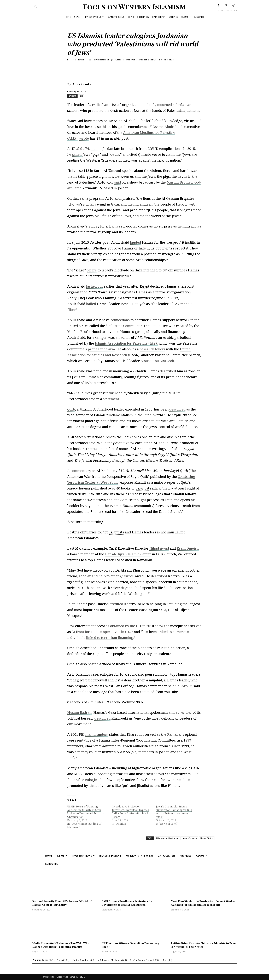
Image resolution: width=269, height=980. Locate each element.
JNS (81, 96)
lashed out (94, 286)
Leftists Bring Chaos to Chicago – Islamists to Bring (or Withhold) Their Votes (204, 945)
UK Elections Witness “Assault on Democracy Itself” (130, 945)
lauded (136, 242)
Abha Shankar (83, 84)
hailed (91, 304)
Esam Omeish (188, 548)
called (77, 154)
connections (120, 320)
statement (111, 399)
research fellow (152, 349)
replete (155, 421)
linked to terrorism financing (110, 638)
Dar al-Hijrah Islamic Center (128, 554)
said (118, 182)
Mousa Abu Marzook (157, 361)
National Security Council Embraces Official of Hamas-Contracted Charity (62, 903)
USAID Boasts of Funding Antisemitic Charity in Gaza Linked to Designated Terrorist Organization (86, 812)
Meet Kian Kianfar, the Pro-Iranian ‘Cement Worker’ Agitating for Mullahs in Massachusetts (204, 903)
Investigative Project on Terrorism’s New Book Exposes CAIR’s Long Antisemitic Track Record (130, 812)
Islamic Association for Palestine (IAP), (126, 343)
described (168, 371)
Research (72, 60)
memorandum (97, 734)
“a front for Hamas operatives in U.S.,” (102, 632)
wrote (84, 138)
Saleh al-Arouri (180, 686)
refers (92, 270)
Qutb (71, 409)
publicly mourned (158, 105)
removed (147, 692)
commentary (81, 471)
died (94, 149)
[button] (35, 7)
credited (116, 604)
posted (93, 664)
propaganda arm (101, 349)
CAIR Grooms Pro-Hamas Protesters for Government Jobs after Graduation (127, 903)
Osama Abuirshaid (168, 127)
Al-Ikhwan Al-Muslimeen (167, 838)
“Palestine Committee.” (124, 326)
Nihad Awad (159, 548)
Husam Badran (79, 712)
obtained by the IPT (126, 626)
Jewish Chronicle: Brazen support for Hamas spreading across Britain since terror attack (174, 812)
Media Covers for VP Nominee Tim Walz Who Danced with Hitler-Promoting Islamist (61, 945)
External (82, 60)
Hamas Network (189, 838)
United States (207, 838)
